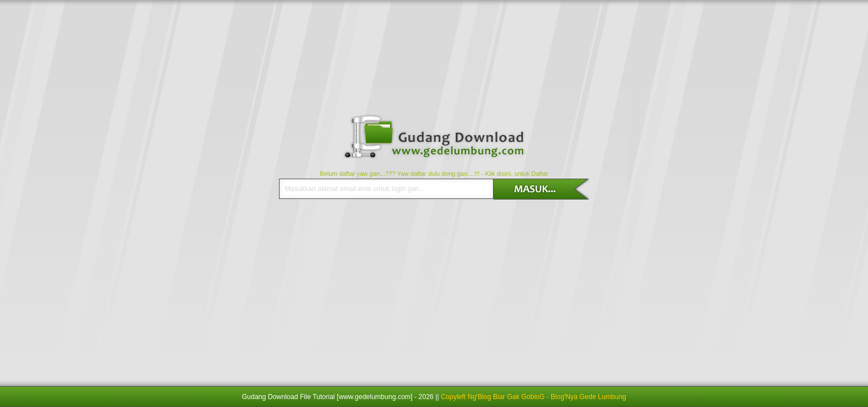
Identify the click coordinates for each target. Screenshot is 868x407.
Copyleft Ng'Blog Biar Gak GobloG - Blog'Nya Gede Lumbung (534, 397)
